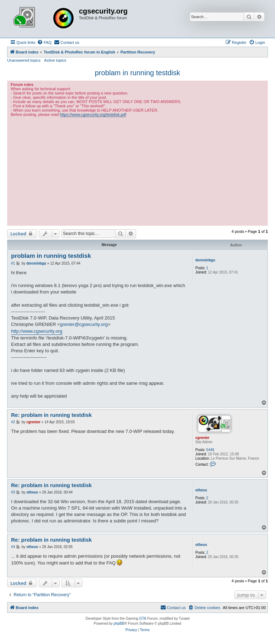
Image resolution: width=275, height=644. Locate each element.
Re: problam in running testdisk (51, 415)
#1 (13, 263)
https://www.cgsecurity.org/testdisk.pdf (93, 114)
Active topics (55, 60)
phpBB (119, 623)
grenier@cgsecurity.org (84, 324)
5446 (210, 450)
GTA (143, 619)
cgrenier (202, 438)
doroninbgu (205, 260)
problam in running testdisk (137, 73)
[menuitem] (44, 42)
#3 (13, 492)
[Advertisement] (137, 170)
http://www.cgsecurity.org (37, 331)
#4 (13, 547)
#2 (13, 422)
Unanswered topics (24, 60)
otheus (201, 490)
